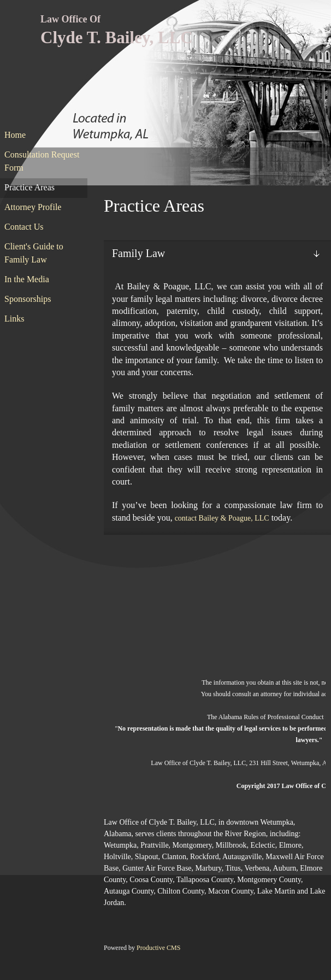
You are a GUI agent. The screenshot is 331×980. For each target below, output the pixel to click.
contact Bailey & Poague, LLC (222, 518)
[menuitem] (44, 136)
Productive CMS (158, 948)
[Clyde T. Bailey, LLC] (113, 31)
